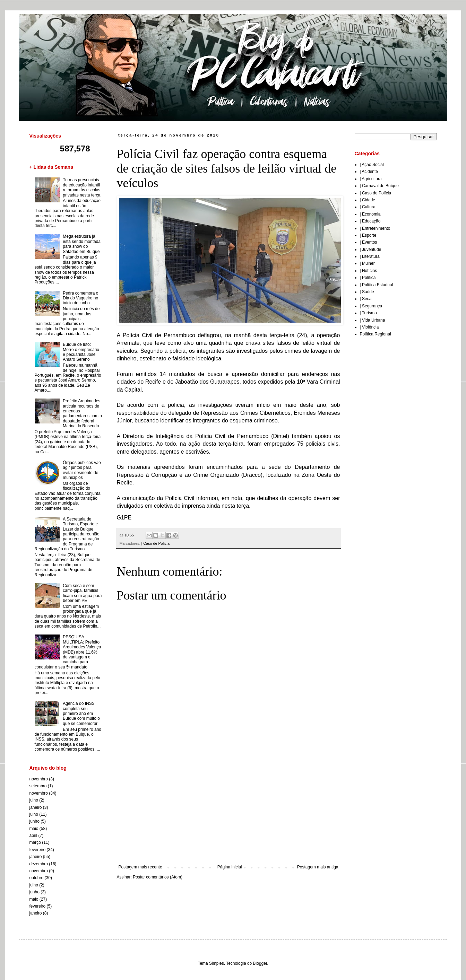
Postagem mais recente (140, 867)
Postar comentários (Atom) (158, 877)
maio (34, 829)
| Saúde (367, 292)
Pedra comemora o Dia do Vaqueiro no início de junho (80, 298)
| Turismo (368, 313)
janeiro (36, 807)
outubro (37, 878)
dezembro (39, 864)
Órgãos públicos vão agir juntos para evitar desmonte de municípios (82, 470)
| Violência (369, 327)
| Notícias (369, 271)
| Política (368, 278)
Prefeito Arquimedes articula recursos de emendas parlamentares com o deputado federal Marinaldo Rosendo (82, 413)
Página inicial (230, 867)
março (35, 842)
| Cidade (368, 200)
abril (33, 835)
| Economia (370, 214)
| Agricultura (371, 179)
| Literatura (370, 256)
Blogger (260, 963)
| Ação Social (372, 165)
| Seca (366, 299)
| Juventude (371, 250)
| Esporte (368, 235)
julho (34, 800)
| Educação (370, 221)
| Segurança (371, 306)
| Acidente (369, 172)
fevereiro (38, 850)
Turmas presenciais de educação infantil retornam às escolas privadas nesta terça (81, 187)
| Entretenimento (375, 228)
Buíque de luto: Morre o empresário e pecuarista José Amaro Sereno (81, 352)
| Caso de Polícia (156, 543)
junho (34, 821)
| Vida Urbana (373, 320)
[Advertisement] (228, 807)
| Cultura (368, 207)
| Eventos (369, 242)
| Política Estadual (377, 285)
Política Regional (376, 334)
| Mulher (367, 263)
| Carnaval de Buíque (379, 186)
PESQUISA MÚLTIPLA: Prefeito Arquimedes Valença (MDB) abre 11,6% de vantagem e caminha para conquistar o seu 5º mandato (68, 652)
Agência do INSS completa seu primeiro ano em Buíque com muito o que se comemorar (81, 714)
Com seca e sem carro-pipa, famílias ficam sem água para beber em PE (82, 593)
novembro (39, 779)
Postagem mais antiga (318, 867)
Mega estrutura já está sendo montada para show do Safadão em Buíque (82, 244)
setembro (38, 786)
